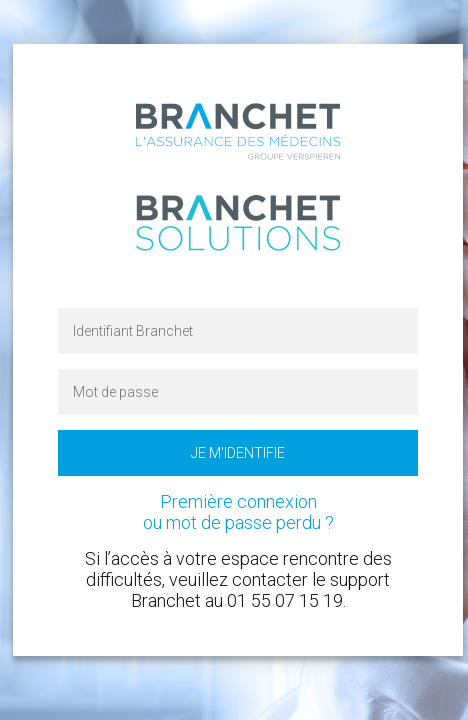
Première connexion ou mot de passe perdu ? (238, 512)
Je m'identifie (238, 453)
